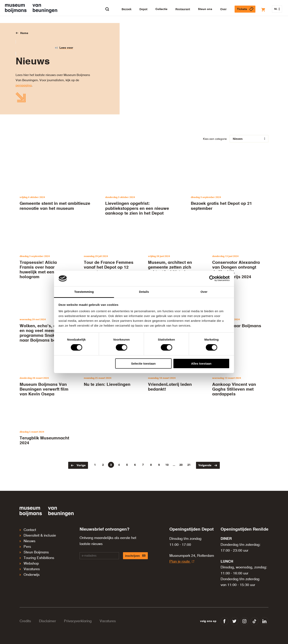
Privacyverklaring (78, 621)
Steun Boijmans (34, 552)
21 (189, 465)
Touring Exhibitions (37, 558)
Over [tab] (204, 292)
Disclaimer (47, 621)
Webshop (29, 564)
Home (24, 33)
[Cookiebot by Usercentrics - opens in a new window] (212, 278)
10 (167, 465)
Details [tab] (144, 292)
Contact (28, 530)
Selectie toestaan (143, 363)
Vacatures (30, 569)
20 (181, 465)
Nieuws (27, 541)
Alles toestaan (201, 363)
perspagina (24, 86)
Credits (25, 621)
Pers (25, 547)
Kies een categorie (215, 139)
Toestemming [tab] (84, 292)
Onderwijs (30, 575)
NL (277, 9)
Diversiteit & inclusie (38, 536)
